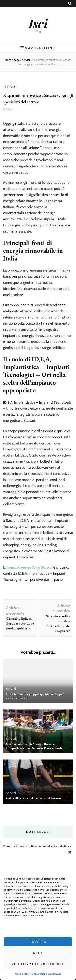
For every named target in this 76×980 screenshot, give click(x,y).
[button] (70, 852)
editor (10, 109)
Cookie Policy (22, 974)
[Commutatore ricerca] (70, 4)
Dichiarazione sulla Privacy (46, 974)
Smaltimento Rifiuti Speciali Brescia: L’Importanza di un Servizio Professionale (34, 746)
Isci (38, 23)
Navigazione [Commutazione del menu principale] (38, 48)
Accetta (38, 942)
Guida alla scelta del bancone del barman (33, 798)
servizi (11, 87)
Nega (38, 953)
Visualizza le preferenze (38, 964)
